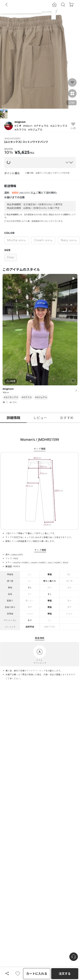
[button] (63, 5)
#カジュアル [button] (41, 397)
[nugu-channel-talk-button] (74, 957)
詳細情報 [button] (13, 418)
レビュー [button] (40, 418)
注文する (65, 974)
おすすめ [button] (67, 418)
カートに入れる (37, 974)
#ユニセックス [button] (11, 397)
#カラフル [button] (27, 397)
